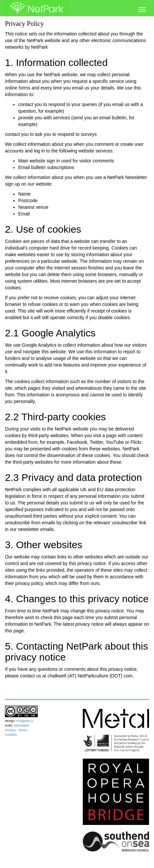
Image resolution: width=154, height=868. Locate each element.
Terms (23, 730)
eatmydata (21, 725)
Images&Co (25, 721)
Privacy (10, 730)
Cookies (11, 735)
